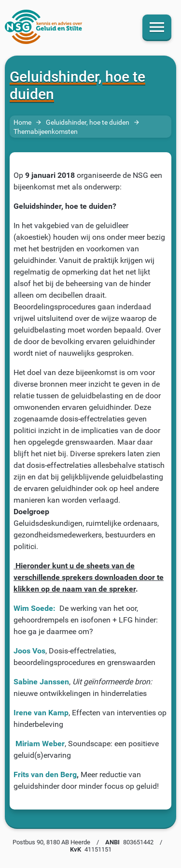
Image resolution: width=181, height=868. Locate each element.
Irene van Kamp (41, 713)
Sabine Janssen (41, 682)
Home (22, 122)
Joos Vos (29, 651)
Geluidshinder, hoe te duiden (88, 122)
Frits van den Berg (45, 774)
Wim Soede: (35, 608)
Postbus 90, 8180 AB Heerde (51, 842)
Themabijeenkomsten (46, 132)
